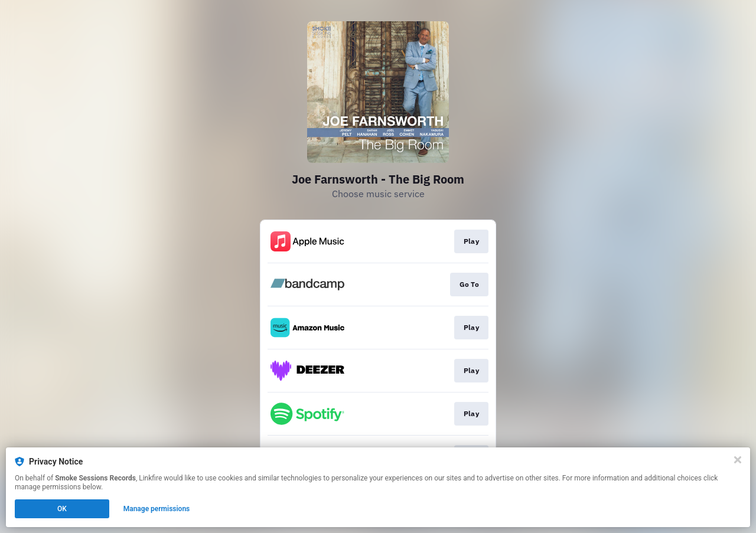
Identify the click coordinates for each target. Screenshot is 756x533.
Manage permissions (157, 509)
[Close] (738, 460)
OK (62, 509)
